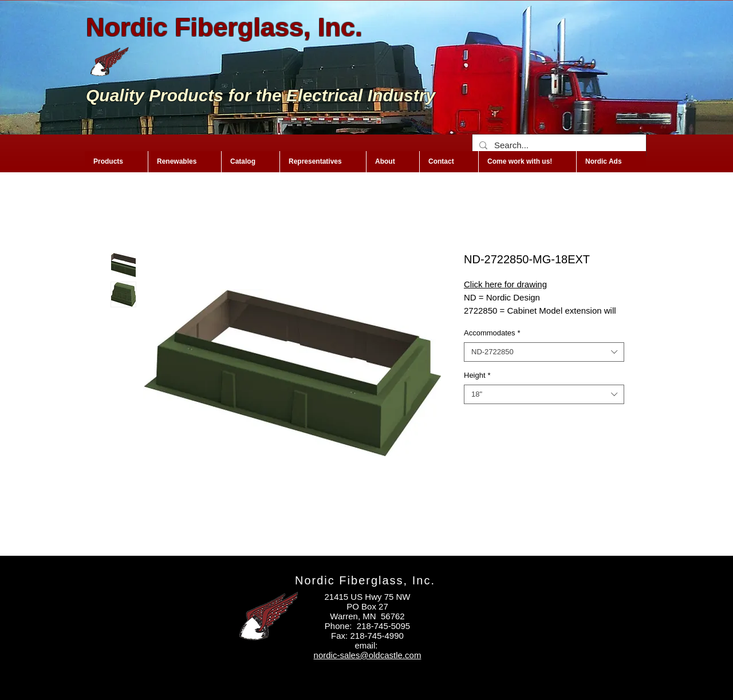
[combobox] (544, 352)
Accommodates (492, 333)
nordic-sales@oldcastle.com (368, 655)
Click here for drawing (505, 284)
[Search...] (558, 145)
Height (477, 375)
